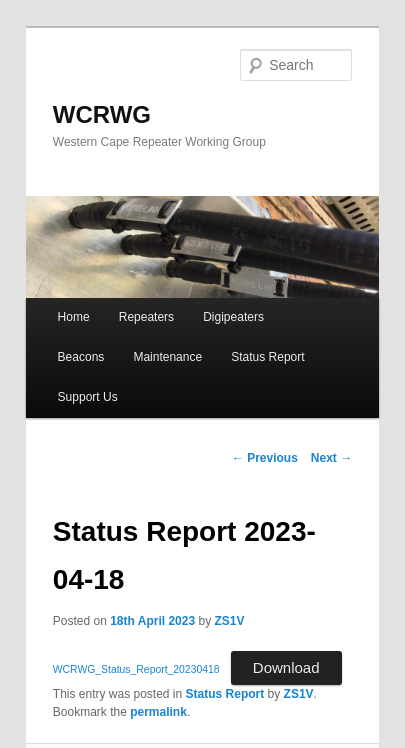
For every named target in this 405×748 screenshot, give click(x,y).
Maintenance (167, 357)
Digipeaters (233, 317)
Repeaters (146, 317)
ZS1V (229, 621)
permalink (158, 712)
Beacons (81, 357)
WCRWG (102, 114)
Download (286, 667)
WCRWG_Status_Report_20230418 (136, 669)
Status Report (267, 357)
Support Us (88, 397)
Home (74, 317)
